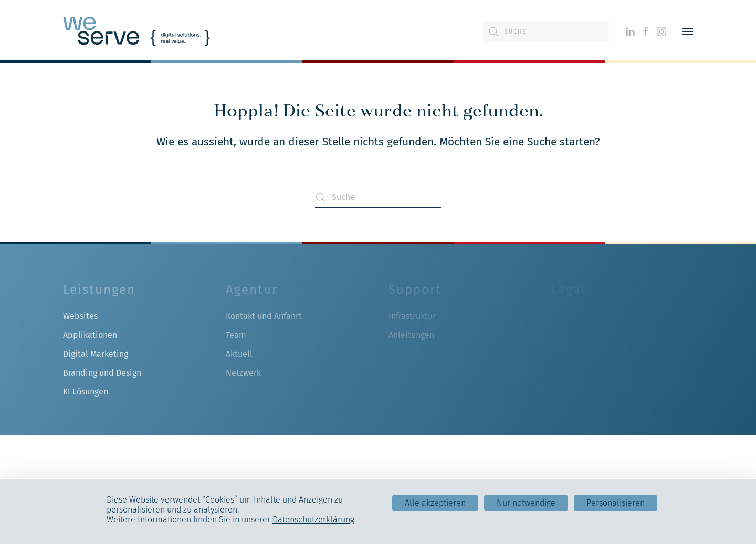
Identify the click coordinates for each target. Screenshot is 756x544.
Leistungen (99, 290)
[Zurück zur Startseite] (136, 31)
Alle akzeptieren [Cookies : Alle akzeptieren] (435, 503)
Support (415, 290)
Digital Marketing (96, 354)
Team (236, 335)
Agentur (252, 290)
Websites (80, 316)
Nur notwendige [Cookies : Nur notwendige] (526, 503)
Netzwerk (243, 373)
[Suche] (546, 31)
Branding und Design (102, 373)
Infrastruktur (412, 316)
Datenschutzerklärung (313, 520)
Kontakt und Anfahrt (264, 316)
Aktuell (239, 354)
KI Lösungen (86, 392)
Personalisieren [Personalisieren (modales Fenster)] (616, 503)
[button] (688, 31)
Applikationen (90, 335)
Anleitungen (411, 335)
